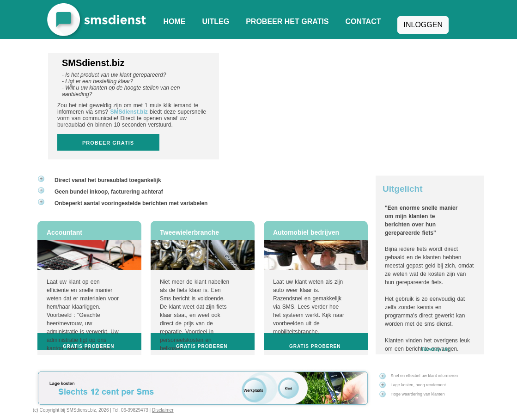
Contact (363, 21)
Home (175, 21)
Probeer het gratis (287, 21)
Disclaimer (163, 410)
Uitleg (216, 21)
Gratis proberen (89, 346)
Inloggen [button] (423, 25)
